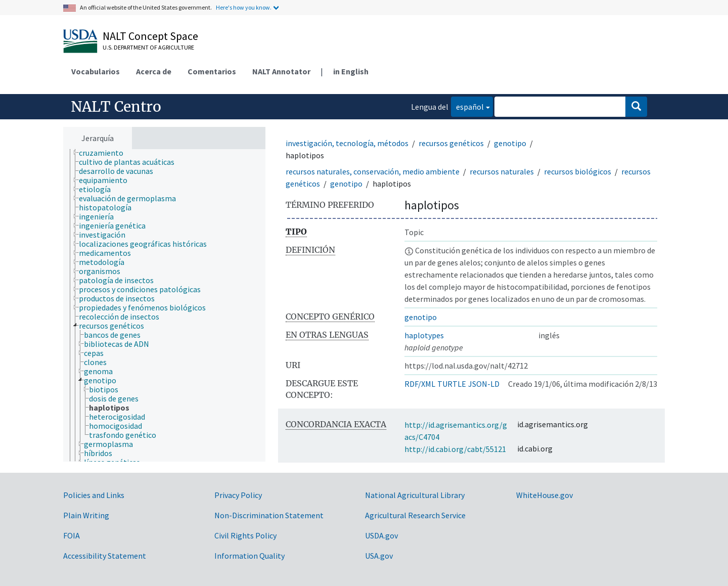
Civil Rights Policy (245, 535)
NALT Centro (116, 107)
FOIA (72, 535)
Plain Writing (86, 515)
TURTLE (452, 384)
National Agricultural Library (415, 495)
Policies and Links (94, 495)
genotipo (510, 143)
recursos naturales (502, 171)
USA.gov (379, 556)
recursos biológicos (578, 171)
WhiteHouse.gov (544, 495)
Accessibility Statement (105, 556)
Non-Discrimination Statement (269, 515)
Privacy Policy (238, 495)
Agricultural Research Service (415, 515)
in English (351, 71)
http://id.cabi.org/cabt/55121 (455, 449)
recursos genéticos (451, 143)
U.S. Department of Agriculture (148, 47)
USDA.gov (381, 535)
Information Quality (249, 556)
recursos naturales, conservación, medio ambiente (373, 171)
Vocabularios (96, 71)
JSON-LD (484, 384)
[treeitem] (105, 153)
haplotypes (424, 335)
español (467, 106)
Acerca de (154, 71)
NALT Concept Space (150, 36)
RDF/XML (420, 384)
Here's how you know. (244, 7)
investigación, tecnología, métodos (347, 143)
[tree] (164, 305)
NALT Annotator (281, 71)
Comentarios (212, 71)
